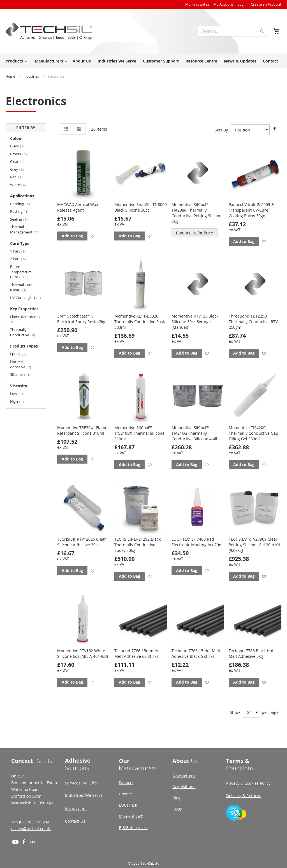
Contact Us (75, 821)
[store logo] (49, 31)
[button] (92, 236)
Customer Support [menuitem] (161, 61)
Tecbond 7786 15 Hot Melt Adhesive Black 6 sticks (196, 653)
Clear (20, 161)
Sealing (22, 219)
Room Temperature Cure (21, 272)
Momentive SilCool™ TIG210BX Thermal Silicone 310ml (139, 433)
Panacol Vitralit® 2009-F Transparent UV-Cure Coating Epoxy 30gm (251, 210)
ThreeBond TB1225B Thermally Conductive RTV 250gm (253, 322)
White (21, 185)
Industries (32, 76)
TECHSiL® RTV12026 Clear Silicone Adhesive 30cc (82, 542)
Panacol (126, 783)
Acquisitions (184, 787)
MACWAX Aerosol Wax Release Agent (78, 207)
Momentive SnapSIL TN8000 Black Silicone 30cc (141, 207)
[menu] (143, 61)
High (19, 401)
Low (19, 393)
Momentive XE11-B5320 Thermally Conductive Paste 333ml (140, 322)
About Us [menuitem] (82, 61)
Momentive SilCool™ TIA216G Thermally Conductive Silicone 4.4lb (195, 433)
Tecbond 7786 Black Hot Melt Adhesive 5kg (251, 653)
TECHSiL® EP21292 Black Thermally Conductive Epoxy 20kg (137, 545)
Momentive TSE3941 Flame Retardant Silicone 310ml (82, 430)
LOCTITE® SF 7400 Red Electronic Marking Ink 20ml (198, 542)
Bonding (23, 204)
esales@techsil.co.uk (31, 829)
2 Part (21, 259)
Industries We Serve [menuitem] (117, 61)
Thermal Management (26, 229)
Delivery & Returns (244, 796)
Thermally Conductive (26, 332)
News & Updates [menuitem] (240, 61)
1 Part (21, 251)
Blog (176, 798)
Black (21, 146)
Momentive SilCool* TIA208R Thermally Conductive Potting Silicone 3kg (197, 213)
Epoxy (21, 354)
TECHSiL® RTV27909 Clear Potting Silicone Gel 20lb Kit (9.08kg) (254, 545)
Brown (21, 154)
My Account (223, 4)
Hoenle (125, 794)
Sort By (221, 130)
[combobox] (233, 31)
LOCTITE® (128, 805)
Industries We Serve (84, 795)
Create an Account (266, 4)
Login (242, 4)
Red (19, 177)
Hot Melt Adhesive (24, 364)
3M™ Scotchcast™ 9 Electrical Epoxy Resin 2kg (81, 319)
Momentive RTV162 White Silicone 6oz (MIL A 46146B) (83, 653)
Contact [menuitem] (270, 61)
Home (11, 76)
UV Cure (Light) (26, 298)
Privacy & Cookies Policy (248, 783)
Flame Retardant (25, 319)
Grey (20, 169)
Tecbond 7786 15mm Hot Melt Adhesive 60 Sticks (138, 653)
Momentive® (131, 816)
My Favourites (197, 4)
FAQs (177, 809)
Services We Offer (82, 783)
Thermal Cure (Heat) (21, 287)
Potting (22, 211)
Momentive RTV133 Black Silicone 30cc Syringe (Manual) (195, 322)
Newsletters (184, 775)
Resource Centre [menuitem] (201, 61)
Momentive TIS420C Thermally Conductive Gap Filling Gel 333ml (254, 433)
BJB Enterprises (133, 828)
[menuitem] (15, 61)
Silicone (23, 374)
